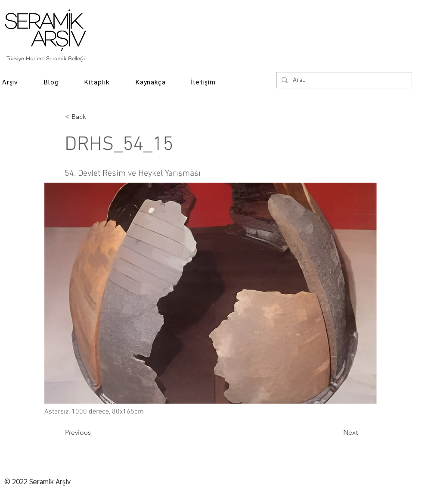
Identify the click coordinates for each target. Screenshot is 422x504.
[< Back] (93, 117)
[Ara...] (343, 80)
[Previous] (93, 432)
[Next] (336, 432)
